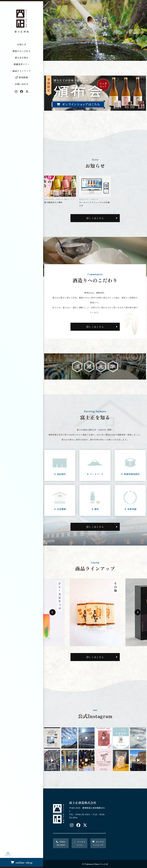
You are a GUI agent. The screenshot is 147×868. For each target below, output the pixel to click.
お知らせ (22, 44)
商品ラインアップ (22, 71)
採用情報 (22, 77)
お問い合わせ (22, 84)
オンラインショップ (98, 843)
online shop (22, 862)
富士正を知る (22, 57)
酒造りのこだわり (22, 51)
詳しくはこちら (95, 218)
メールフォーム (79, 843)
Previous (52, 612)
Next (138, 612)
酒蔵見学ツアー (22, 64)
